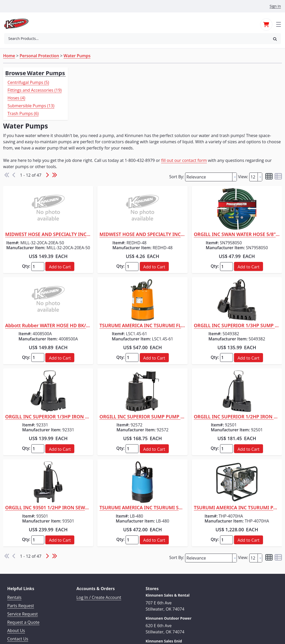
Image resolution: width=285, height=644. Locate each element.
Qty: (82, 224)
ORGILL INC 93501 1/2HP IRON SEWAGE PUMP (104, 466)
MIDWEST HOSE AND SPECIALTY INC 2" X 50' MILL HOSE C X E (104, 188)
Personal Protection (39, 56)
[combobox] (137, 39)
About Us (16, 589)
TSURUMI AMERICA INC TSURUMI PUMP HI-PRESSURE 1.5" (248, 466)
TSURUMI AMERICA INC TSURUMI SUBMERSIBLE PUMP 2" (176, 466)
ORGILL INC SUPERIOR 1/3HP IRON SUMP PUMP (104, 375)
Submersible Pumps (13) (31, 106)
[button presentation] (235, 131)
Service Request (23, 572)
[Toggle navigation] (279, 24)
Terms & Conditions (26, 613)
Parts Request (21, 564)
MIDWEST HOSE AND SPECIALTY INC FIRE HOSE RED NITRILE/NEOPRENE (176, 188)
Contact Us (18, 597)
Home (9, 56)
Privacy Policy (20, 605)
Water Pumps (77, 56)
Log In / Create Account (99, 555)
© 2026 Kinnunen (142, 627)
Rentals (14, 555)
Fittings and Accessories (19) (35, 90)
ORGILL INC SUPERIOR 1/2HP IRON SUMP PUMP (248, 375)
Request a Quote (23, 580)
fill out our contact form (251, 114)
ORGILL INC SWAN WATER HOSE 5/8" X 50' (248, 188)
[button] (275, 39)
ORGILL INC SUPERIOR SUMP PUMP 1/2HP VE (176, 375)
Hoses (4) (16, 98)
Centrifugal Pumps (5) (28, 82)
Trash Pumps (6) (23, 113)
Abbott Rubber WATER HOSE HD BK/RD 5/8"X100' (104, 284)
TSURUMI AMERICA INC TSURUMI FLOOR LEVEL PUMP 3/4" (176, 284)
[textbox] (209, 131)
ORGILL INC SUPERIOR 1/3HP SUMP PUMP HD (248, 284)
